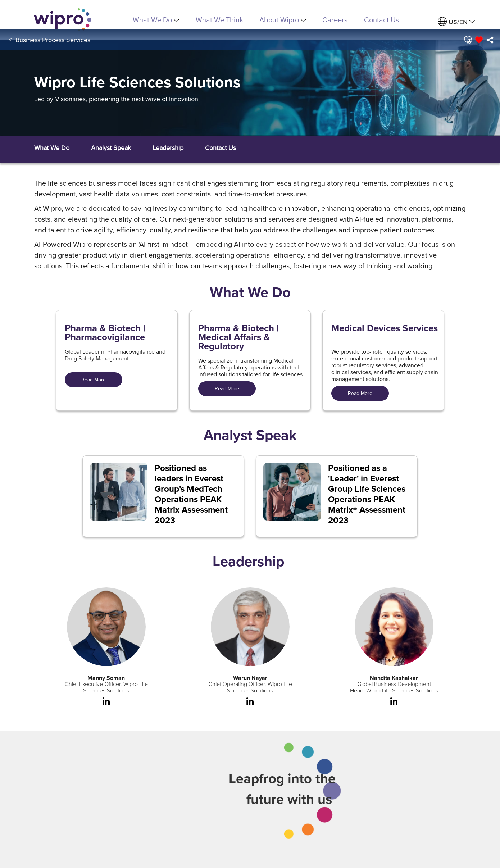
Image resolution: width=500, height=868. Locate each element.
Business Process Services (53, 40)
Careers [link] (335, 20)
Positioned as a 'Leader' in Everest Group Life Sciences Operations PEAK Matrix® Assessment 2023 (367, 494)
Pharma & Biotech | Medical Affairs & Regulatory (238, 337)
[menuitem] (456, 22)
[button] (467, 40)
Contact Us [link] (381, 20)
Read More (94, 380)
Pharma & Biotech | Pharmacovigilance (105, 333)
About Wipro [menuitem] (283, 20)
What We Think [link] (219, 20)
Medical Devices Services (385, 329)
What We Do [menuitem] (156, 20)
